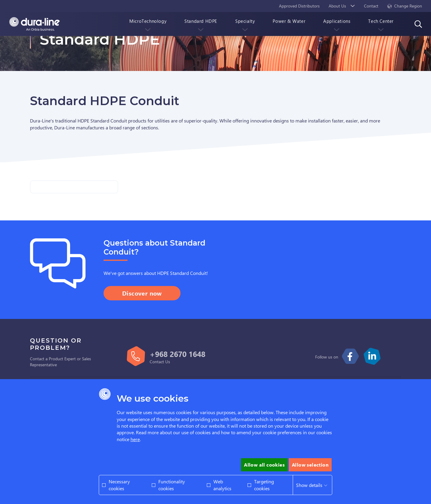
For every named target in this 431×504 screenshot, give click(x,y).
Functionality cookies (172, 485)
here (135, 439)
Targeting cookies (264, 485)
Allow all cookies (264, 465)
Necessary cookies (119, 485)
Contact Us (160, 362)
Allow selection (310, 465)
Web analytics (222, 485)
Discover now (142, 293)
